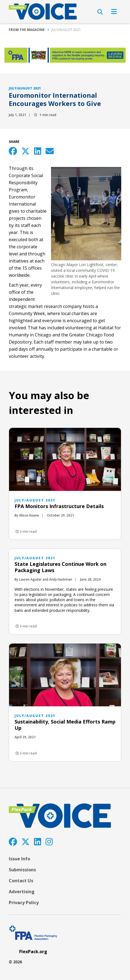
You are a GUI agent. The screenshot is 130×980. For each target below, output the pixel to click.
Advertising (22, 892)
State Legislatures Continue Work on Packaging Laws (60, 567)
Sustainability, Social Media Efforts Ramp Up (65, 725)
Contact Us (21, 881)
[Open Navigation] (114, 11)
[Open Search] (100, 12)
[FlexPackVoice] (43, 11)
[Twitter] (26, 842)
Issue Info (19, 859)
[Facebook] (13, 842)
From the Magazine (27, 30)
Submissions (22, 870)
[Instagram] (49, 842)
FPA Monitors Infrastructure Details (59, 506)
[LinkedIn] (38, 842)
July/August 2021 (66, 30)
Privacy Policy (24, 903)
